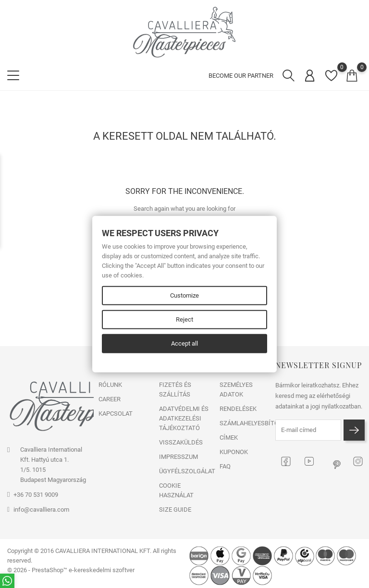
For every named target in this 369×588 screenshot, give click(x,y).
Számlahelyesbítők (245, 423)
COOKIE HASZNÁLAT (176, 490)
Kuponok (234, 452)
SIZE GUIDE (175, 510)
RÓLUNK (110, 385)
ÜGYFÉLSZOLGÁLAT (184, 471)
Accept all (184, 343)
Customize (184, 295)
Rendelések (238, 409)
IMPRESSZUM (178, 457)
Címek (229, 438)
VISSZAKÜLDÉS (181, 442)
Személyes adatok (236, 390)
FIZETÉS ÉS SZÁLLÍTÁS (175, 390)
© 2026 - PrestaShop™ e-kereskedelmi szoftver (71, 570)
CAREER (110, 399)
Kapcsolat (116, 414)
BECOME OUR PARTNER (241, 76)
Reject (184, 319)
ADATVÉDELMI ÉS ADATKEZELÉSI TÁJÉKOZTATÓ (184, 418)
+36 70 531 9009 (36, 495)
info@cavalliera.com (41, 510)
